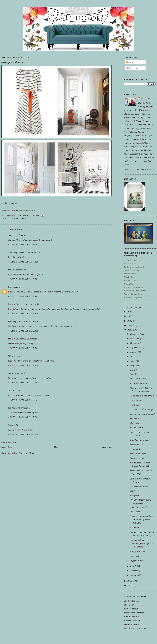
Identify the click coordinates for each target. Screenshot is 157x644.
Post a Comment (9, 442)
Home (57, 447)
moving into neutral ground (142, 414)
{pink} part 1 (136, 512)
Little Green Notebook (134, 613)
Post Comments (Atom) (25, 453)
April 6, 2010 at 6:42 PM (23, 400)
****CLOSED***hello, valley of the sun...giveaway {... (140, 503)
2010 (130, 330)
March (133, 566)
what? (132, 491)
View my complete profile (139, 170)
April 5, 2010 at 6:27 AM (23, 279)
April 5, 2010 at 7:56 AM (23, 314)
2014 (130, 312)
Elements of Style (132, 621)
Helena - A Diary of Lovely (20, 339)
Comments (132, 68)
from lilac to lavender (140, 440)
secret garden (136, 449)
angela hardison (15, 235)
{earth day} (135, 405)
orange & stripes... (13, 62)
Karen (11, 287)
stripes (25, 218)
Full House (147, 98)
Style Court (129, 605)
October (134, 343)
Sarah (11, 425)
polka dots (134, 527)
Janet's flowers (136, 445)
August (134, 352)
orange (15, 218)
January (134, 575)
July (132, 356)
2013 (130, 316)
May (132, 366)
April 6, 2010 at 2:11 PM (23, 383)
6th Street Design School (135, 629)
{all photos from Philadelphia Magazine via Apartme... (141, 543)
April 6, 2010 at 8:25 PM (23, 417)
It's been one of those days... (142, 409)
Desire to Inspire (132, 625)
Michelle (12, 356)
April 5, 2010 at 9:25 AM (23, 348)
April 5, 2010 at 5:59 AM (23, 262)
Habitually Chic (131, 617)
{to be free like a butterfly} (142, 396)
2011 (130, 325)
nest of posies (14, 373)
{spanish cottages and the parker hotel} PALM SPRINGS (141, 520)
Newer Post (7, 447)
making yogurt (136, 428)
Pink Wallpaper (131, 609)
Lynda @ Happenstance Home (22, 321)
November (135, 338)
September (135, 347)
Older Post (107, 447)
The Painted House (133, 601)
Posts (129, 62)
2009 (130, 581)
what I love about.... (139, 379)
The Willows (135, 400)
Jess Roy (12, 391)
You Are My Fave (16, 408)
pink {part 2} (136, 496)
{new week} (135, 556)
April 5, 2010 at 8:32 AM (23, 331)
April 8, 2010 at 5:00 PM (23, 434)
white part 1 (135, 423)
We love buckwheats (139, 487)
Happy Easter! (136, 560)
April (133, 370)
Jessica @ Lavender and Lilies (22, 252)
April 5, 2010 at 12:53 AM (24, 245)
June (133, 361)
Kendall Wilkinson (138, 454)
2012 (130, 321)
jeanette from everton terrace (21, 304)
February (135, 571)
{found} (133, 374)
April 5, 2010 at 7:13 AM (23, 296)
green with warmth (138, 383)
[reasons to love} (137, 458)
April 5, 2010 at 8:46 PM (23, 365)
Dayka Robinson (16, 270)
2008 (130, 585)
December (135, 334)
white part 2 (135, 418)
